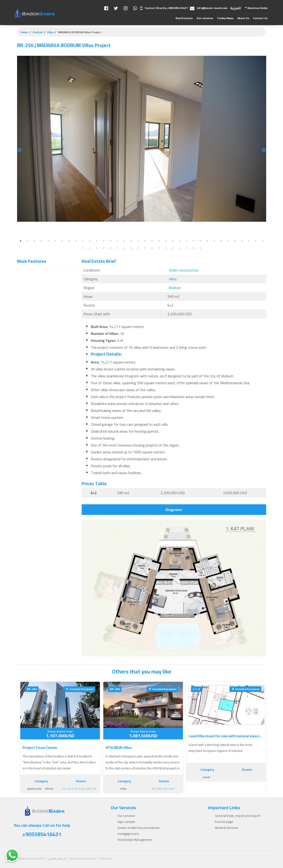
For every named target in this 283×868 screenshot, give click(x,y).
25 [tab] (187, 241)
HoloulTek (105, 858)
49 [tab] (166, 248)
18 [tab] (138, 241)
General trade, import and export (238, 816)
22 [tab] (166, 241)
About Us (243, 18)
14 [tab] (110, 241)
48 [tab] (159, 248)
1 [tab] (21, 241)
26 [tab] (194, 241)
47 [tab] (152, 248)
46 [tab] (145, 248)
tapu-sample (126, 822)
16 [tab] (124, 241)
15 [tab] (117, 241)
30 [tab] (221, 241)
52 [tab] (187, 248)
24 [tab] (180, 241)
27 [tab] (200, 241)
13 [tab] (104, 241)
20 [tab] (152, 241)
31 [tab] (228, 241)
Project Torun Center (40, 747)
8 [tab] (69, 241)
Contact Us (260, 18)
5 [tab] (48, 241)
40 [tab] (104, 248)
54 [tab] (200, 248)
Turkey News (225, 18)
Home (24, 32)
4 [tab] (41, 241)
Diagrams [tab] (174, 510)
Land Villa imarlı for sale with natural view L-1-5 (226, 736)
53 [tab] (194, 248)
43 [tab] (124, 248)
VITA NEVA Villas (119, 747)
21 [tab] (159, 241)
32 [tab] (235, 241)
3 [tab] (34, 241)
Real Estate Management (135, 840)
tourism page (224, 822)
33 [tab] (242, 241)
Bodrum (38, 32)
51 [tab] (180, 248)
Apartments (34, 789)
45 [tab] (138, 248)
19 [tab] (145, 241)
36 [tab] (263, 241)
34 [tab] (249, 241)
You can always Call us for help (42, 830)
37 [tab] (83, 248)
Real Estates (184, 18)
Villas (51, 32)
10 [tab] (83, 241)
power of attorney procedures (139, 828)
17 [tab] (131, 241)
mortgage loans (128, 834)
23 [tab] (173, 241)
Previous (19, 150)
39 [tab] (97, 248)
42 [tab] (117, 248)
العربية (235, 8)
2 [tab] (27, 241)
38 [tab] (90, 248)
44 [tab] (131, 248)
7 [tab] (62, 241)
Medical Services (227, 828)
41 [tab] (110, 248)
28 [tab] (207, 241)
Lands (206, 777)
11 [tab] (90, 241)
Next (264, 150)
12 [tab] (97, 241)
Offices (49, 789)
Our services (205, 18)
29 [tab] (214, 241)
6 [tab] (55, 241)
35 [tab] (256, 241)
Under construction (184, 270)
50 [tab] (173, 248)
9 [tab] (76, 241)
